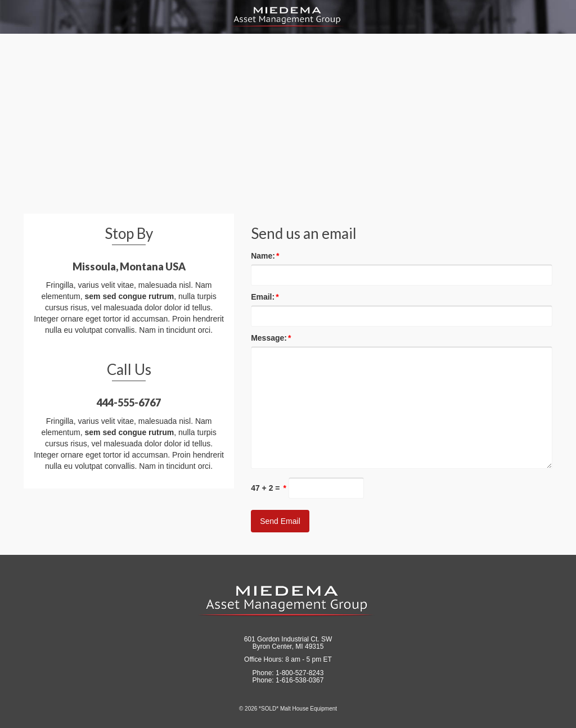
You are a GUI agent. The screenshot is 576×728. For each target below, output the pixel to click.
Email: (265, 297)
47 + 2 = (269, 488)
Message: (271, 338)
